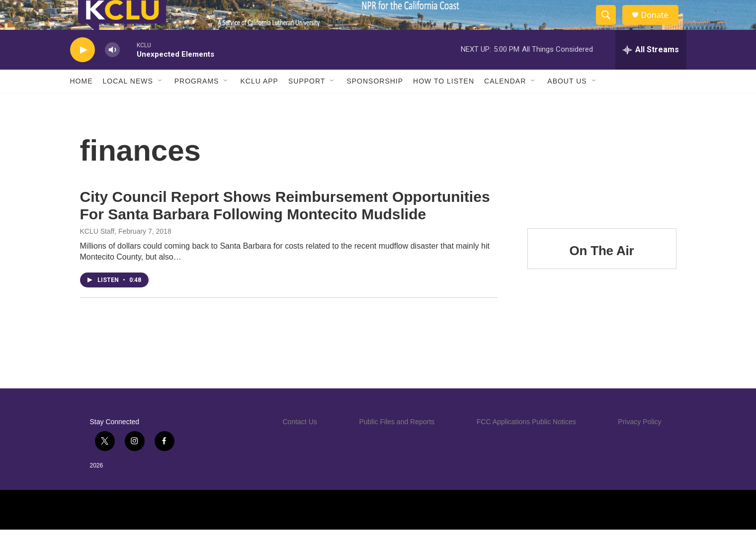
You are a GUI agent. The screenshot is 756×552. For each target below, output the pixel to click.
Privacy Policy (639, 444)
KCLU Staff (97, 254)
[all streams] (651, 72)
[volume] (112, 72)
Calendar (505, 103)
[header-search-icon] (611, 26)
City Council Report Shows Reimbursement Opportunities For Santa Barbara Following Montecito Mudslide (285, 228)
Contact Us (300, 444)
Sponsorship (375, 103)
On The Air (602, 273)
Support (307, 103)
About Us (567, 103)
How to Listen (444, 103)
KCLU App (259, 103)
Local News (128, 103)
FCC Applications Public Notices (526, 444)
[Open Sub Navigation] (161, 103)
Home (82, 103)
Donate (661, 26)
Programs (197, 103)
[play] (83, 72)
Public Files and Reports (397, 444)
